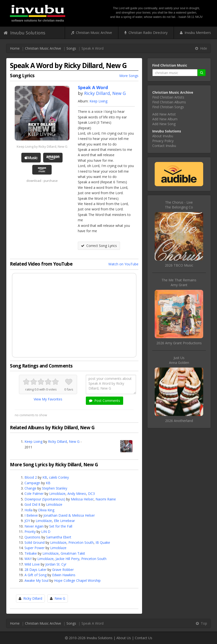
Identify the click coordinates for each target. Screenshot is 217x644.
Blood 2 (31, 477)
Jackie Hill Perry (67, 559)
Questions (32, 537)
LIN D (46, 532)
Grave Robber (63, 570)
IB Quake (103, 542)
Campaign (32, 483)
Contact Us (144, 638)
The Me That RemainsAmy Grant (179, 282)
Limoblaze (57, 494)
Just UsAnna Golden (179, 360)
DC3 (91, 494)
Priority (30, 532)
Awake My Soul (36, 580)
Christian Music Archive (92, 33)
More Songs (129, 76)
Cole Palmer (34, 494)
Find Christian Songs (168, 107)
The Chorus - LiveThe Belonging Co (179, 205)
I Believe (31, 515)
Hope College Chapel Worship (77, 580)
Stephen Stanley (55, 488)
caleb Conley (59, 477)
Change (30, 488)
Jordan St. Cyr (56, 564)
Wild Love (32, 564)
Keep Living (98, 101)
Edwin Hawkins (64, 575)
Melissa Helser (82, 499)
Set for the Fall (61, 526)
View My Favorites (48, 399)
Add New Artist (164, 114)
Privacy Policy (163, 141)
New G (119, 93)
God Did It (32, 504)
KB (45, 477)
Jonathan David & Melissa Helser (69, 515)
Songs (71, 48)
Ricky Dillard (97, 93)
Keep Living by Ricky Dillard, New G (42, 146)
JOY (27, 521)
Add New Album (165, 119)
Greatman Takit (73, 553)
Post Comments (104, 401)
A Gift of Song (36, 575)
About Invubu (163, 136)
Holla (28, 510)
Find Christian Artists (168, 97)
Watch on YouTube (123, 264)
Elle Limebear (64, 521)
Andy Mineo (77, 494)
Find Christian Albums (169, 102)
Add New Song (164, 124)
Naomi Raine (106, 499)
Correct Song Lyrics (99, 246)
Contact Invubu (164, 146)
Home (15, 48)
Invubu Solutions (24, 33)
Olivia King (46, 510)
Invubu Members (195, 33)
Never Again (34, 526)
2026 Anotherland (179, 421)
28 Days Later (36, 570)
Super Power (35, 548)
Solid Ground (35, 542)
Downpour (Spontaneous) (45, 499)
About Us (124, 638)
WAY (28, 559)
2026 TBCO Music (179, 265)
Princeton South (81, 542)
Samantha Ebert (59, 537)
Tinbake (31, 553)
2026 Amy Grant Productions (179, 343)
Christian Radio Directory (146, 33)
